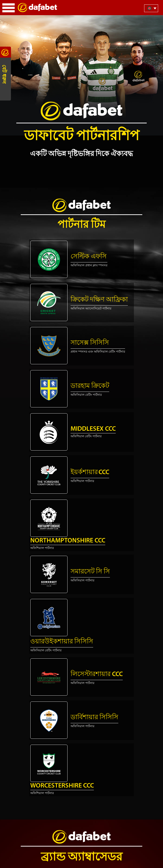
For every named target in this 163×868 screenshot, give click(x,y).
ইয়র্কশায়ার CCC (90, 472)
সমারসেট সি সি (90, 572)
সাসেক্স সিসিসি (90, 343)
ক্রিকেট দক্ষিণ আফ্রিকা (99, 300)
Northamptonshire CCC (68, 541)
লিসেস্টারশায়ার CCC (97, 674)
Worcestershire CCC (62, 786)
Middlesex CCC (93, 429)
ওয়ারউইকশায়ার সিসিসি (62, 642)
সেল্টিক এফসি (89, 257)
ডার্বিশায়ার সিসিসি (94, 718)
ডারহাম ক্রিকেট (90, 386)
